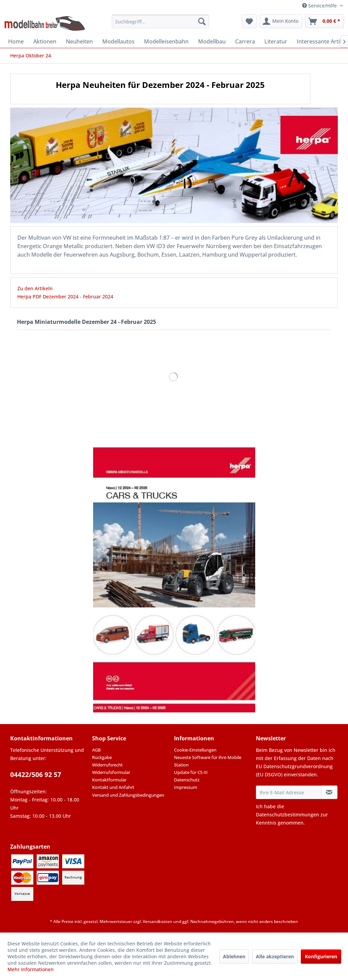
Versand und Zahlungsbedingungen (128, 795)
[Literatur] (276, 41)
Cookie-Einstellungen (195, 750)
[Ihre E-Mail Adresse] (289, 792)
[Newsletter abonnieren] (329, 792)
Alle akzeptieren (275, 956)
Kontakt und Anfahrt (113, 787)
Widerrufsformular (111, 772)
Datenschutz (187, 780)
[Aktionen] (45, 41)
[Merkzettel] (249, 21)
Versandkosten (158, 921)
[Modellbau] (212, 41)
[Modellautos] (118, 41)
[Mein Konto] (281, 21)
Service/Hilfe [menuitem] (320, 6)
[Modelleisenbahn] (166, 41)
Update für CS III (191, 772)
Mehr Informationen (31, 969)
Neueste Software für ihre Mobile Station (208, 761)
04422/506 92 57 (36, 775)
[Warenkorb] (325, 21)
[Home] (16, 41)
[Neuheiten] (79, 41)
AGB (96, 750)
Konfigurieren (321, 956)
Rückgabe (102, 757)
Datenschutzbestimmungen (288, 815)
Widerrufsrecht (107, 765)
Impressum (186, 787)
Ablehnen (234, 956)
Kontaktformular (109, 780)
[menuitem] (161, 21)
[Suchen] (202, 21)
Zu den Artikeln (35, 288)
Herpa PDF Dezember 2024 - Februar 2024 (65, 297)
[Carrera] (245, 41)
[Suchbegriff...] (161, 21)
